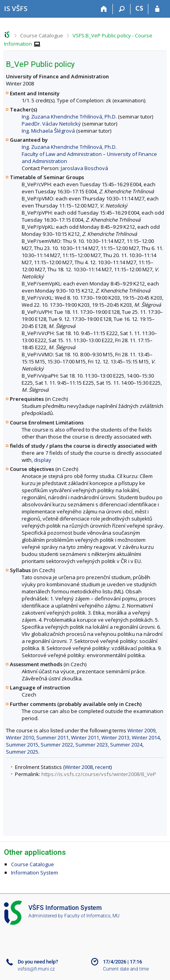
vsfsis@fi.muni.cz (36, 969)
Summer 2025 (22, 752)
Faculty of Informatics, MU (92, 916)
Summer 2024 (126, 745)
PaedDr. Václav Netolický (51, 124)
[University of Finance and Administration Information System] (16, 8)
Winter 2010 (20, 737)
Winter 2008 (79, 767)
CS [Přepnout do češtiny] (139, 8)
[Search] (122, 9)
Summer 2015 (22, 745)
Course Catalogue (42, 35)
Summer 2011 (52, 737)
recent (103, 767)
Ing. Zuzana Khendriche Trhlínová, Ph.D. (69, 117)
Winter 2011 (85, 737)
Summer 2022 (57, 745)
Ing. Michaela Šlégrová (48, 131)
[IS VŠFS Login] (157, 9)
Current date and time (126, 969)
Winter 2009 (141, 730)
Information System (35, 873)
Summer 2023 (92, 745)
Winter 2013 (115, 737)
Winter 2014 (146, 737)
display (43, 460)
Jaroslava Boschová (84, 168)
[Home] (104, 9)
